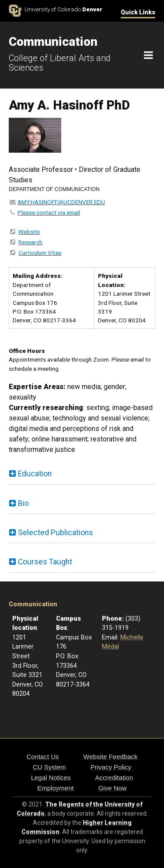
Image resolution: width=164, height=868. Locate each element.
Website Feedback (111, 757)
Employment (55, 788)
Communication (33, 604)
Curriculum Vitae (40, 253)
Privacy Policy (111, 767)
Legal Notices (51, 777)
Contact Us (42, 757)
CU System (49, 767)
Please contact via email (49, 212)
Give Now (113, 788)
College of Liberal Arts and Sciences (60, 63)
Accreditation (114, 777)
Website (29, 232)
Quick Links (138, 12)
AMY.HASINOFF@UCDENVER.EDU (61, 202)
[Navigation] (148, 55)
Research (30, 242)
